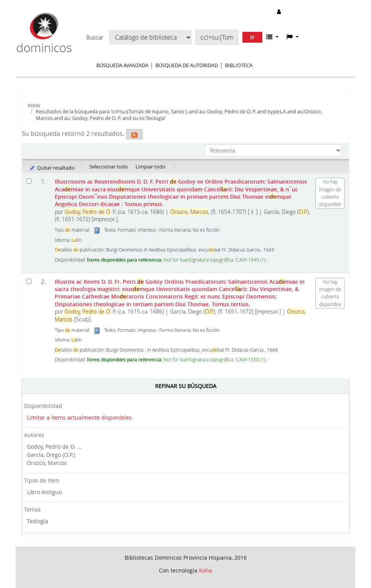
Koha (206, 570)
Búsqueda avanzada (122, 65)
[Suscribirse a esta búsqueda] (134, 134)
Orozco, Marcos (47, 463)
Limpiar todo (151, 167)
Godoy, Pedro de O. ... (54, 447)
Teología (37, 521)
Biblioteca (239, 65)
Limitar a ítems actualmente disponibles (79, 417)
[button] (272, 37)
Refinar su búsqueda (186, 386)
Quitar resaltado (52, 168)
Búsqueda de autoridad (187, 65)
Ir (252, 37)
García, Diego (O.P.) (51, 455)
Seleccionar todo (109, 167)
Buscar (95, 38)
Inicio (34, 105)
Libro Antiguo (44, 492)
